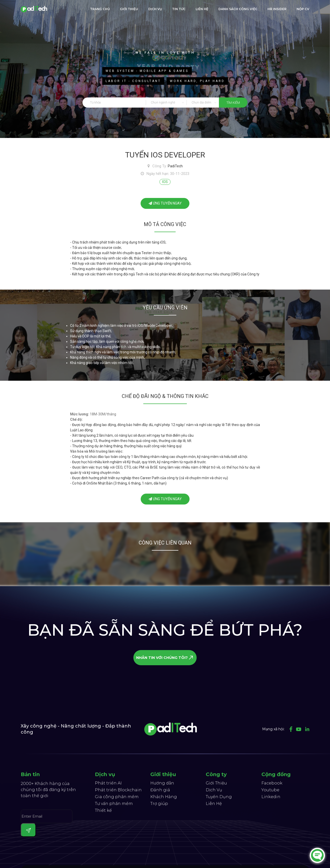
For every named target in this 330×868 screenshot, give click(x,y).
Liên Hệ (214, 804)
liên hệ (202, 9)
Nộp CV (303, 9)
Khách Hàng (164, 797)
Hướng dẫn (162, 783)
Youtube (270, 790)
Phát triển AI (108, 783)
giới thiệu (129, 9)
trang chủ (100, 9)
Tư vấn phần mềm (114, 804)
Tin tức (179, 9)
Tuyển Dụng (219, 797)
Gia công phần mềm (117, 797)
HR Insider (277, 9)
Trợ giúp (159, 804)
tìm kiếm (233, 103)
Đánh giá (160, 790)
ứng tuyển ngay (165, 203)
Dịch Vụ (155, 9)
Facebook (272, 783)
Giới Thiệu (216, 783)
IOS (165, 182)
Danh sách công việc (238, 9)
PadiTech (175, 166)
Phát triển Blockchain (118, 790)
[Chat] (317, 855)
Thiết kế (103, 810)
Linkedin (271, 797)
